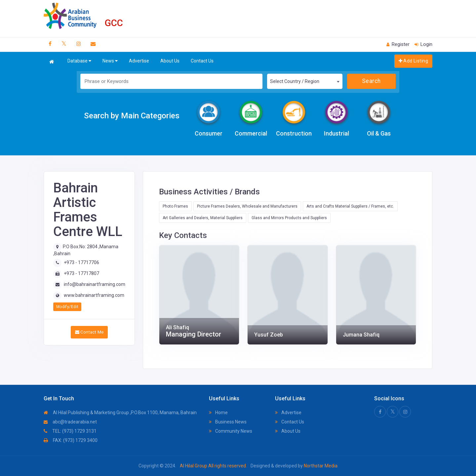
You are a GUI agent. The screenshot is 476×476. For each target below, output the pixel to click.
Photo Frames (175, 206)
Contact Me (89, 332)
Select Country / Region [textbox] (295, 81)
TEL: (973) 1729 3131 (70, 431)
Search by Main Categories (132, 116)
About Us (170, 61)
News (110, 61)
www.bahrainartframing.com (94, 295)
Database (79, 61)
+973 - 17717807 (81, 273)
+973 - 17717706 (81, 262)
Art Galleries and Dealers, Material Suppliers (203, 218)
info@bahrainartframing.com (95, 284)
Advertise (139, 61)
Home (218, 413)
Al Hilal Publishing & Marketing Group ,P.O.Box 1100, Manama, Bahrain (120, 413)
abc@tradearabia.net (70, 422)
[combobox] (305, 81)
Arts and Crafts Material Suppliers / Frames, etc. (350, 206)
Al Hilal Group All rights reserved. (213, 466)
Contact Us (202, 61)
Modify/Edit (67, 307)
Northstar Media (320, 466)
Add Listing (413, 61)
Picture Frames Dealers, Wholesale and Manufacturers (247, 206)
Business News (228, 422)
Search (371, 81)
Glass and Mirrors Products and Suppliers (289, 218)
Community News (231, 431)
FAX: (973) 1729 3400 (71, 440)
